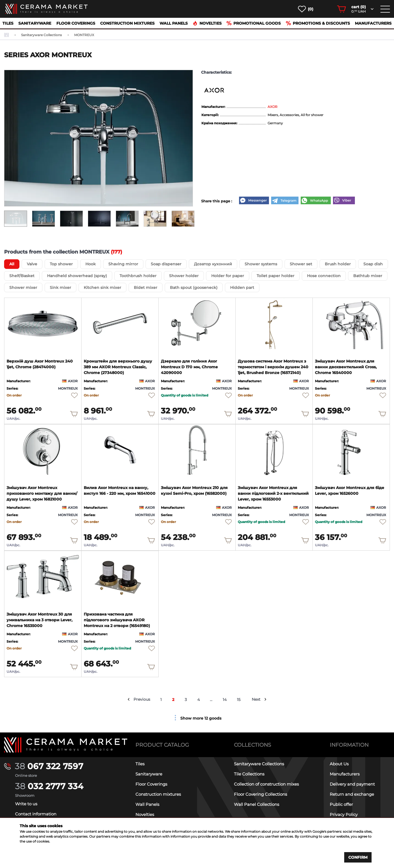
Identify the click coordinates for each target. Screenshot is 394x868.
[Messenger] (254, 201)
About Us (339, 764)
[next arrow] (266, 699)
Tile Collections (249, 774)
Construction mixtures (127, 23)
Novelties (207, 23)
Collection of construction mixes (266, 784)
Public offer (341, 804)
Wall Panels (174, 23)
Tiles (8, 23)
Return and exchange (352, 794)
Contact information (36, 814)
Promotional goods (254, 23)
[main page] (47, 9)
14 (225, 700)
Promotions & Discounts (318, 23)
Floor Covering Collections (260, 794)
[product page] (43, 324)
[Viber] (344, 201)
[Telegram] (285, 201)
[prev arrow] (129, 699)
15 (239, 700)
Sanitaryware (35, 23)
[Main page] (66, 745)
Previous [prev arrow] (142, 699)
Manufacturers (373, 23)
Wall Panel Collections (257, 804)
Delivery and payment (352, 784)
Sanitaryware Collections (259, 764)
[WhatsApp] (316, 201)
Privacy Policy (344, 814)
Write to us (26, 804)
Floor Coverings (76, 23)
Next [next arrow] (256, 699)
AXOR (273, 107)
